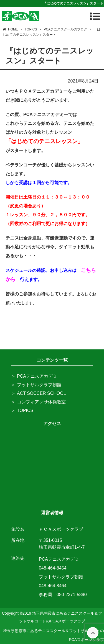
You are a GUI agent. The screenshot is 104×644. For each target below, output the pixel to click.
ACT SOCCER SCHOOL (41, 393)
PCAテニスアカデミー (39, 376)
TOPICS (25, 410)
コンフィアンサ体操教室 (41, 402)
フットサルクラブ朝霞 (39, 385)
